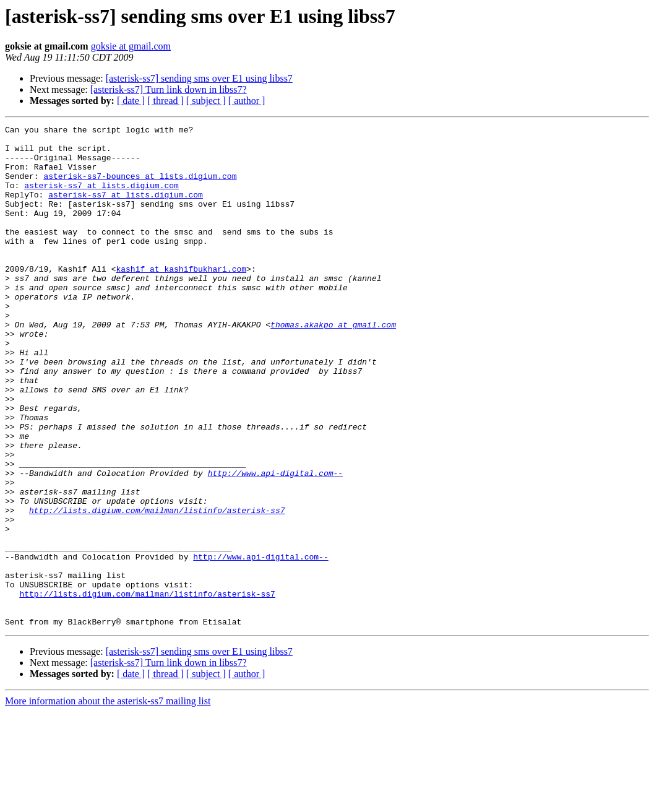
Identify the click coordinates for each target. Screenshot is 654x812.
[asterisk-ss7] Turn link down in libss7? (169, 89)
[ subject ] (206, 101)
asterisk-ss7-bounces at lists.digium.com (140, 187)
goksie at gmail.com (131, 46)
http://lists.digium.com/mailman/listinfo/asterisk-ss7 (157, 588)
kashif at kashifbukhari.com (181, 298)
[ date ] (131, 101)
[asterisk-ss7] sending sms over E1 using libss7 (199, 78)
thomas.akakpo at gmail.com (333, 365)
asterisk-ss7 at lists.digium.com (101, 198)
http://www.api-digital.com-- (275, 543)
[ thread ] (166, 101)
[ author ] (247, 101)
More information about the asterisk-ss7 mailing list (108, 801)
